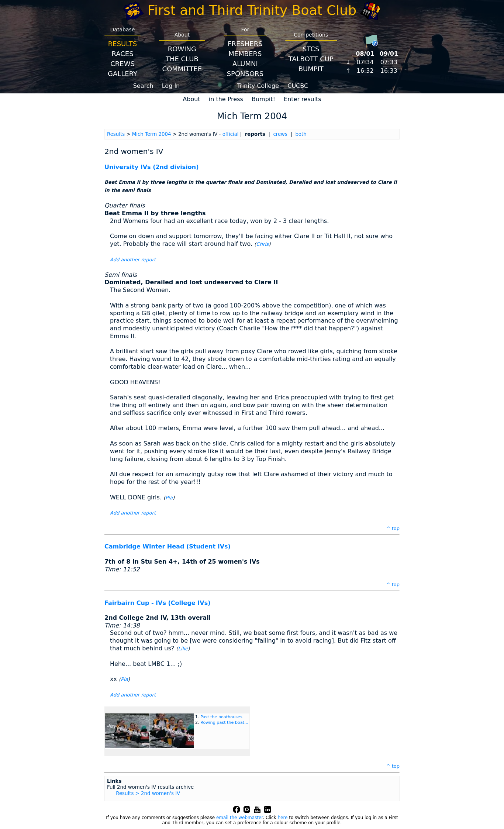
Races (122, 54)
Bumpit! (263, 99)
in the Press (226, 99)
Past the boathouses (221, 717)
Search (143, 86)
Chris (262, 244)
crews (280, 134)
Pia (169, 498)
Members (245, 54)
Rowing (182, 49)
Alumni (245, 64)
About (191, 99)
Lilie (183, 649)
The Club (182, 59)
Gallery (122, 74)
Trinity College (258, 86)
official (231, 134)
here (282, 818)
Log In (171, 86)
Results (122, 44)
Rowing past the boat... (224, 723)
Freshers (245, 44)
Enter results (303, 99)
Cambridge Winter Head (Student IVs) (168, 546)
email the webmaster (239, 818)
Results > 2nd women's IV (148, 793)
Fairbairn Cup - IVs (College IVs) (157, 603)
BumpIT (311, 69)
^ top (393, 528)
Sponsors (245, 74)
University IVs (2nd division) (152, 167)
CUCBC (298, 86)
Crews (122, 64)
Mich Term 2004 (152, 134)
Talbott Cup (311, 59)
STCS (311, 49)
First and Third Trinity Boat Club (252, 10)
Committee (182, 69)
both (301, 134)
